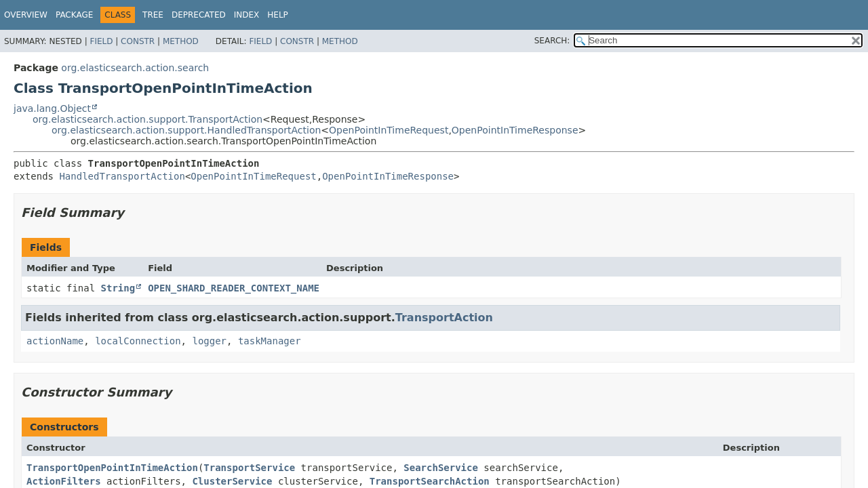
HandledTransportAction (122, 176)
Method (181, 41)
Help (278, 15)
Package (74, 15)
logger (209, 341)
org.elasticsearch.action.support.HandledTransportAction (186, 130)
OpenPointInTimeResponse (515, 130)
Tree (153, 15)
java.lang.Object (52, 108)
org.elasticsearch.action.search (135, 68)
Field (101, 41)
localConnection (138, 341)
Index (247, 15)
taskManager (270, 341)
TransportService (249, 468)
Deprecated (199, 15)
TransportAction (444, 318)
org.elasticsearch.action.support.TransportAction (147, 119)
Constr (138, 41)
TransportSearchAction (430, 481)
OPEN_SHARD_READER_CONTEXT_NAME (234, 288)
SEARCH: (552, 41)
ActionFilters (64, 481)
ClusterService (232, 481)
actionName (55, 341)
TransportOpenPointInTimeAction (112, 468)
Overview (26, 15)
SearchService (441, 468)
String (118, 288)
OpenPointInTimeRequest (389, 130)
